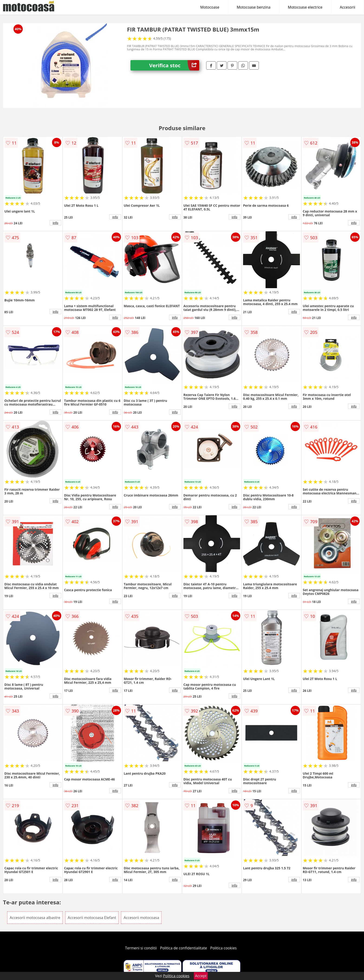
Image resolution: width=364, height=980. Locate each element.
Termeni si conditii (141, 948)
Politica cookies (224, 948)
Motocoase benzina (254, 7)
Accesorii (348, 7)
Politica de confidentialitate (184, 948)
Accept (201, 976)
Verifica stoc (174, 65)
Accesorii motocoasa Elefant (92, 918)
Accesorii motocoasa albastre (35, 918)
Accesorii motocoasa (141, 918)
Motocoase (210, 7)
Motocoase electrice (305, 7)
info (55, 223)
